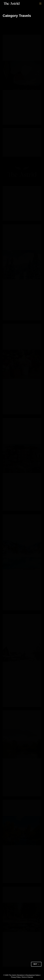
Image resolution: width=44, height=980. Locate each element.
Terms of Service (27, 977)
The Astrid (12, 975)
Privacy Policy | (16, 977)
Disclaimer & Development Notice (28, 975)
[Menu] (40, 4)
